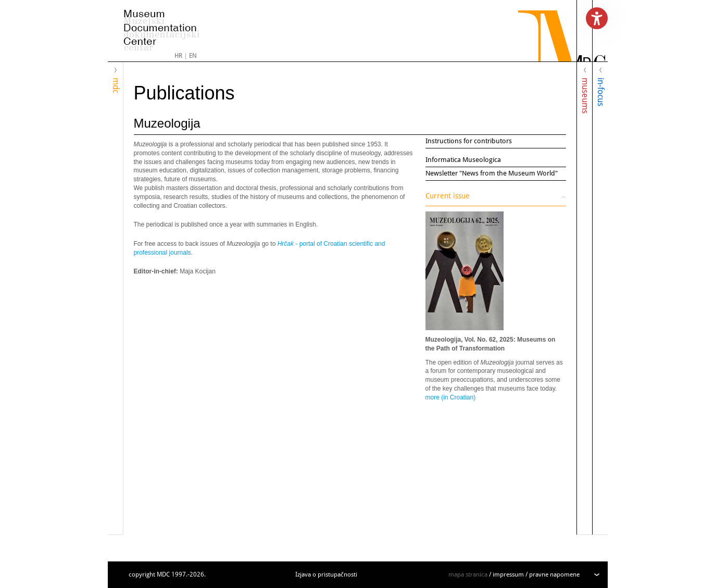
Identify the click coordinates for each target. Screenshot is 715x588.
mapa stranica (468, 574)
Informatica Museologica (463, 160)
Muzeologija (167, 123)
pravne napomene (554, 574)
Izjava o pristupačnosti (326, 574)
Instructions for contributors (469, 141)
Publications (184, 93)
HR (178, 56)
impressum (508, 574)
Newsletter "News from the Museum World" (492, 173)
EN (193, 56)
